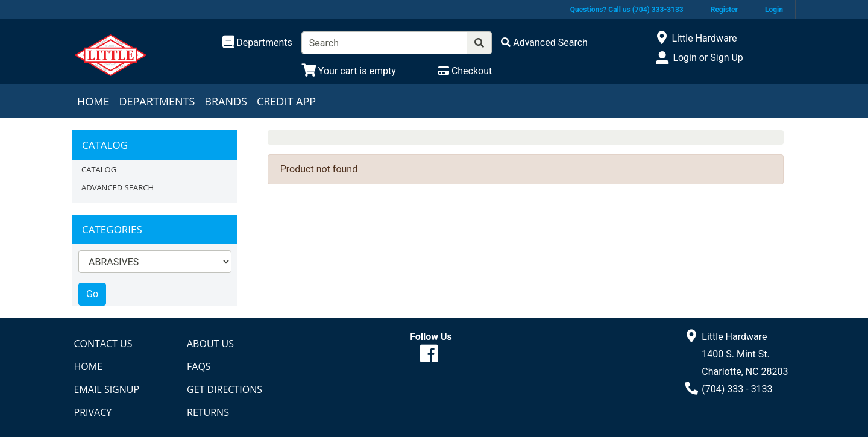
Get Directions (225, 389)
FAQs (199, 366)
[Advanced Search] (544, 42)
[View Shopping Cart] (349, 71)
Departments (157, 101)
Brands (226, 101)
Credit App (286, 101)
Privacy (93, 412)
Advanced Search (118, 187)
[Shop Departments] (257, 43)
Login (774, 10)
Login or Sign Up (708, 58)
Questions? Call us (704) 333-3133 (627, 10)
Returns (208, 412)
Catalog (99, 169)
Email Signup (107, 389)
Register (724, 10)
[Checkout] (465, 71)
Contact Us (103, 344)
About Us (210, 344)
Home (93, 101)
